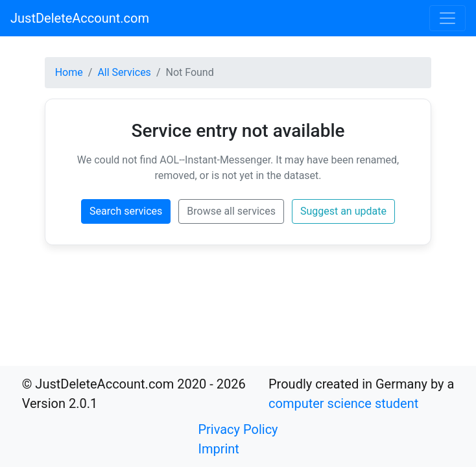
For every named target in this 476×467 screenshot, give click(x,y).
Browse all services (231, 211)
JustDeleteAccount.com (80, 18)
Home (69, 72)
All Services (124, 72)
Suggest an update (343, 211)
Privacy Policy (238, 429)
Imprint (218, 449)
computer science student (343, 403)
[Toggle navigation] (447, 18)
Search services (126, 211)
